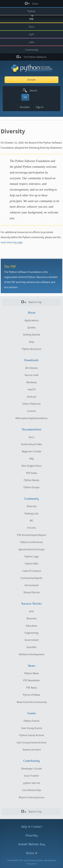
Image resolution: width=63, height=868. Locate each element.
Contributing (32, 761)
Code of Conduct (32, 571)
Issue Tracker (32, 776)
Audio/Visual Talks (32, 444)
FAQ (32, 459)
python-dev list (32, 783)
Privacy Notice (32, 864)
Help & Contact (32, 827)
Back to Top (32, 302)
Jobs (32, 42)
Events (32, 713)
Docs (32, 27)
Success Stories (32, 604)
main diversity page (12, 242)
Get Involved (32, 585)
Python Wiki (32, 564)
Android (32, 397)
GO (25, 97)
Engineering (32, 633)
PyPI (32, 35)
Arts (32, 611)
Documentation (32, 429)
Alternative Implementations (32, 418)
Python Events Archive (32, 735)
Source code (32, 375)
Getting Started (32, 335)
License (32, 411)
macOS (32, 389)
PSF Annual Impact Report (32, 535)
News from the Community (32, 702)
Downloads (32, 360)
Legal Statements (50, 860)
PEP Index (32, 473)
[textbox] (36, 90)
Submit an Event (32, 750)
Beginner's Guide (32, 451)
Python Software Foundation (34, 860)
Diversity (32, 506)
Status (32, 853)
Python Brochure (32, 349)
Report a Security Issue (32, 797)
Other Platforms (32, 404)
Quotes (32, 328)
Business (32, 619)
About (32, 313)
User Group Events (32, 728)
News (32, 666)
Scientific (32, 647)
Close (32, 4)
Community (32, 50)
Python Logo (32, 557)
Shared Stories (32, 592)
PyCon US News (32, 695)
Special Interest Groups (32, 549)
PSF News (32, 688)
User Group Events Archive (32, 743)
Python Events (32, 721)
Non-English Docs (32, 466)
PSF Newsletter (32, 680)
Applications (32, 320)
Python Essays (32, 487)
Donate (32, 80)
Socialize (25, 107)
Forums (32, 528)
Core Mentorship (32, 790)
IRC (32, 521)
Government (32, 640)
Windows (32, 382)
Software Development (32, 654)
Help (32, 342)
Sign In (40, 107)
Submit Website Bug (32, 844)
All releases (32, 368)
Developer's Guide (32, 769)
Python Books (32, 480)
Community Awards (32, 578)
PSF (32, 19)
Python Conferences (32, 542)
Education (32, 626)
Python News (32, 673)
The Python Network (32, 57)
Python (32, 11)
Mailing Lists (32, 514)
